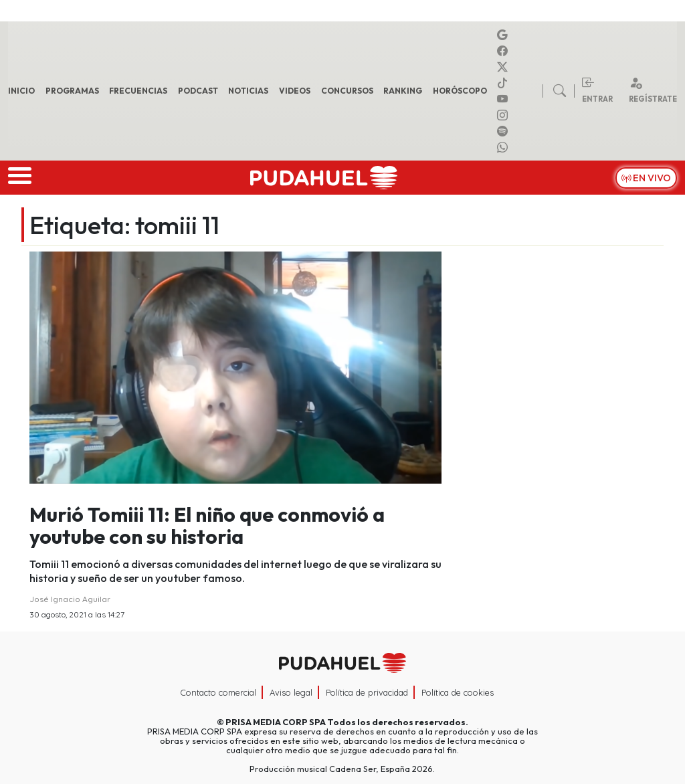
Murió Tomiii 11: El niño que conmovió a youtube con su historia (207, 525)
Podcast (198, 91)
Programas (72, 91)
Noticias (248, 91)
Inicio (21, 91)
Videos (295, 91)
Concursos (347, 91)
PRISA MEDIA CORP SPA (276, 722)
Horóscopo (460, 91)
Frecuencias (138, 91)
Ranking (403, 91)
